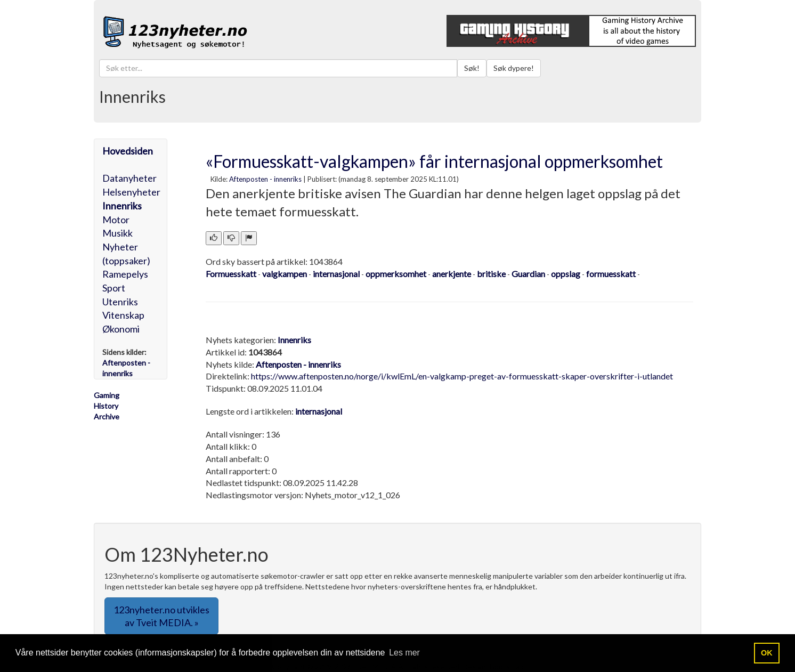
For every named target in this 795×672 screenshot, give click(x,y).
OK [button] (767, 653)
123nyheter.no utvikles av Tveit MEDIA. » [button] (161, 616)
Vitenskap (123, 315)
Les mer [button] (404, 653)
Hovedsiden (128, 151)
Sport (114, 288)
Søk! (472, 68)
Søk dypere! (514, 68)
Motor (116, 220)
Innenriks (122, 206)
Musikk (117, 233)
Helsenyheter (131, 192)
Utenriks (120, 302)
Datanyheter (129, 178)
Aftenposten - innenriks (265, 179)
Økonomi (121, 329)
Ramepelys (125, 274)
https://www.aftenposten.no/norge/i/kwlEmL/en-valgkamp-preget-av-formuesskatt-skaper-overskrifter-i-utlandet (462, 376)
